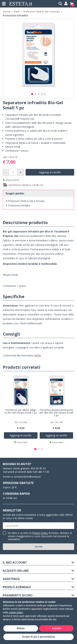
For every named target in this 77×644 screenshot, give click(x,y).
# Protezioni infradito (18, 205)
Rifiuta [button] (21, 628)
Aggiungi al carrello (50, 172)
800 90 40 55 (38, 468)
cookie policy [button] (16, 612)
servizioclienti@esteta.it (27, 477)
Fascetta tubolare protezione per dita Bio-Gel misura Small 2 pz (56, 413)
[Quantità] (13, 172)
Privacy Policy (40, 533)
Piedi (17, 12)
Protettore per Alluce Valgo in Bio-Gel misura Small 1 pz (21, 411)
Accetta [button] (56, 628)
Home (6, 12)
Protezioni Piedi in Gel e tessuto (42, 12)
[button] (32, 94)
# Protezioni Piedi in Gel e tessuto (25, 201)
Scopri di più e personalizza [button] (38, 637)
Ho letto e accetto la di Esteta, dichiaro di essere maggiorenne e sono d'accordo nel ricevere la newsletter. (40, 536)
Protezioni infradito (15, 15)
